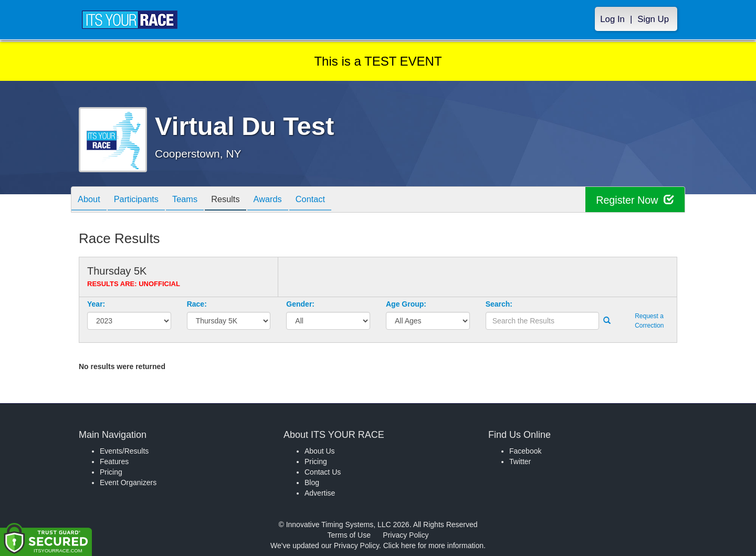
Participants (142, 200)
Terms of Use (349, 535)
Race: (197, 304)
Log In (612, 19)
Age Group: (406, 304)
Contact (332, 200)
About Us (320, 451)
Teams (195, 200)
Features (114, 461)
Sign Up (653, 19)
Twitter (520, 461)
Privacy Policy (406, 535)
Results (239, 200)
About (91, 200)
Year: (96, 304)
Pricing (111, 472)
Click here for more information (433, 545)
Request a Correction (649, 321)
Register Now (634, 200)
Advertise (320, 493)
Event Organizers (128, 482)
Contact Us (323, 472)
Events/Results (124, 451)
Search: (499, 304)
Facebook (525, 451)
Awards (286, 200)
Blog (312, 482)
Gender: (300, 304)
